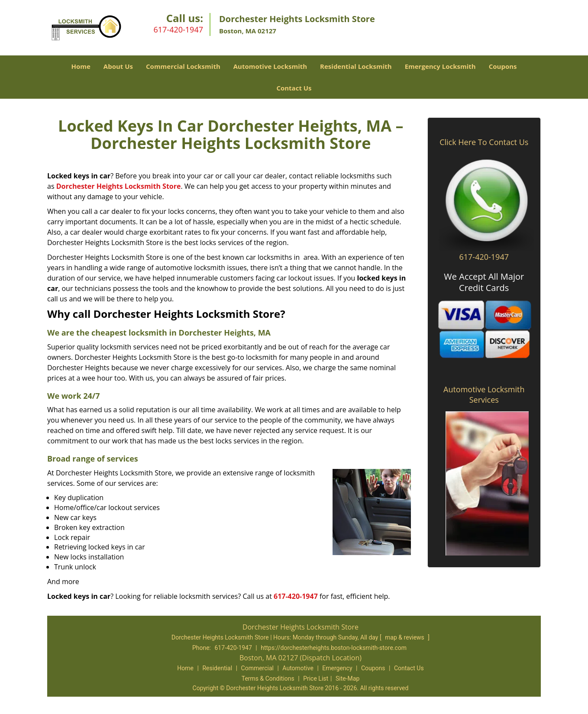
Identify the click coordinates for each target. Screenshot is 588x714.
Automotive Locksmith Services (484, 394)
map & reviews (405, 637)
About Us (118, 66)
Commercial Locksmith (183, 66)
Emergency (337, 668)
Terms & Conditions (268, 678)
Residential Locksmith (356, 66)
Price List (316, 678)
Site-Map (347, 678)
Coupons (503, 66)
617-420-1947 (178, 29)
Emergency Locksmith (440, 66)
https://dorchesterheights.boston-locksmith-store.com (334, 648)
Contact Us (294, 88)
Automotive (298, 668)
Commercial (257, 668)
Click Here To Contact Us (484, 142)
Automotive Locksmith (270, 66)
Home (81, 66)
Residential (217, 668)
